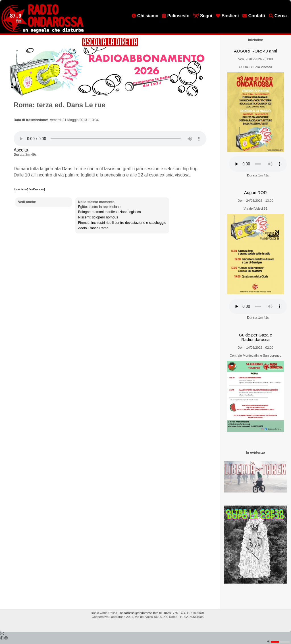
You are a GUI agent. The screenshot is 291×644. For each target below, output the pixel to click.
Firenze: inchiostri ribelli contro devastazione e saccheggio (122, 223)
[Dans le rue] (21, 190)
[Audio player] (110, 139)
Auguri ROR (255, 193)
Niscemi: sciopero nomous (98, 217)
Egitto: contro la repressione (99, 207)
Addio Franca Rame (93, 228)
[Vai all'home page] (42, 31)
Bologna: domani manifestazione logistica (110, 212)
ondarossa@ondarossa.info (139, 613)
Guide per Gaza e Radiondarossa (256, 337)
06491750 (171, 613)
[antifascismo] (37, 190)
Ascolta (21, 150)
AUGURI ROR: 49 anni (255, 51)
